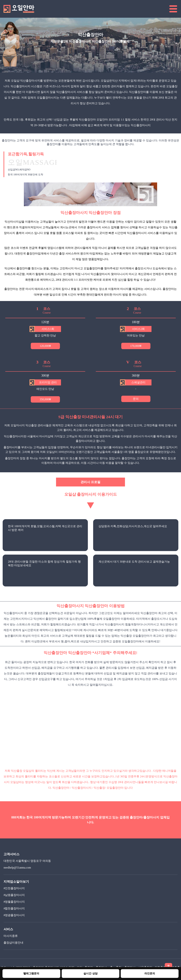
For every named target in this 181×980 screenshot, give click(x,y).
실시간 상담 (90, 973)
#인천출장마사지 (14, 888)
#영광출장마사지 (14, 915)
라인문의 (150, 973)
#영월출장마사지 (14, 902)
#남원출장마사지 (14, 895)
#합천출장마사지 (14, 908)
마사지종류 (11, 936)
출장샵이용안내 (13, 943)
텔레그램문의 (31, 973)
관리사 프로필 (91, 482)
